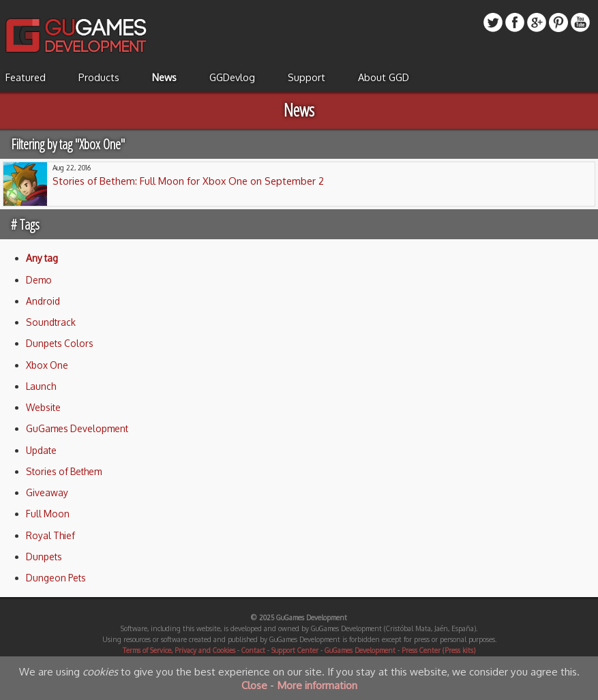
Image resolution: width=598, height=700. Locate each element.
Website (43, 407)
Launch (41, 386)
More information (317, 685)
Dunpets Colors (60, 343)
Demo (39, 280)
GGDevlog (232, 77)
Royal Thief (50, 535)
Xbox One (47, 365)
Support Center (295, 650)
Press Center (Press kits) (438, 650)
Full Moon (48, 514)
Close (254, 685)
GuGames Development (77, 428)
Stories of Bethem (64, 471)
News (164, 77)
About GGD (384, 77)
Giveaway (47, 492)
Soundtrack (51, 322)
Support (307, 77)
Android (43, 301)
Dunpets (44, 557)
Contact (253, 650)
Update (41, 450)
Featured (26, 77)
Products (99, 77)
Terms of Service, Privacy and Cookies (179, 650)
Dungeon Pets (56, 578)
